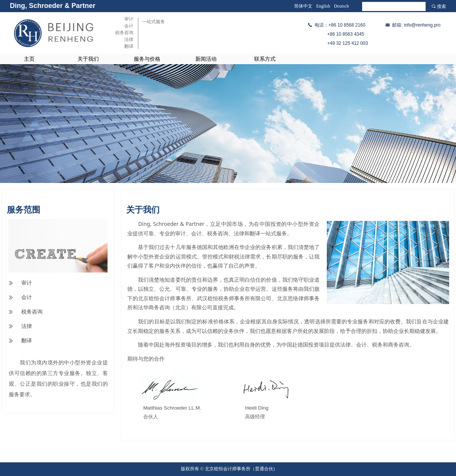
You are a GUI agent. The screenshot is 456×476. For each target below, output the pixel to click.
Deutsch (341, 6)
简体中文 (303, 6)
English (323, 6)
